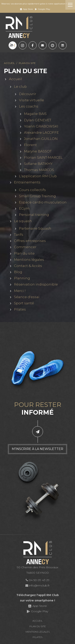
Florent (30, 145)
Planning (22, 278)
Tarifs (19, 235)
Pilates (20, 310)
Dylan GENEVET (38, 120)
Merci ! (20, 291)
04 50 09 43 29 (38, 580)
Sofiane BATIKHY (38, 164)
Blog (18, 272)
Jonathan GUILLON (41, 139)
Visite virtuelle (31, 100)
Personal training (34, 215)
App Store (26, 9)
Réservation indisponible (36, 285)
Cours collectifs (32, 190)
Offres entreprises (30, 241)
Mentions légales (29, 260)
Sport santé (24, 303)
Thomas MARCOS (39, 170)
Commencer (25, 247)
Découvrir (28, 94)
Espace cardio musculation (43, 202)
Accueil (9, 63)
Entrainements (27, 182)
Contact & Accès (28, 266)
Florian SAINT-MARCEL (43, 157)
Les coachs (29, 107)
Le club (20, 87)
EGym (24, 209)
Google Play (42, 9)
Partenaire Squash (35, 228)
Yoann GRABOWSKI (41, 126)
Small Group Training (37, 196)
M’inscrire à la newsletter (37, 449)
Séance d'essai (27, 297)
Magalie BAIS (35, 114)
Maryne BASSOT (38, 151)
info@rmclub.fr (37, 585)
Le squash (23, 221)
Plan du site (24, 253)
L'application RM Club (38, 176)
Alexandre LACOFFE (41, 133)
